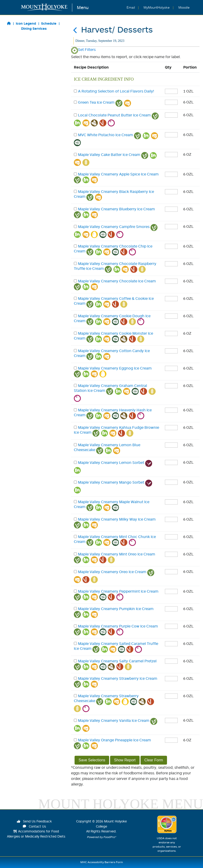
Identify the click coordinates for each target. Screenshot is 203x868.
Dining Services (34, 28)
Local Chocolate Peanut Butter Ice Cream (114, 115)
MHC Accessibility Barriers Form (102, 862)
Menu (83, 7)
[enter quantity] (171, 91)
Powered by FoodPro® (101, 837)
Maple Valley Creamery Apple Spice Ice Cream (118, 174)
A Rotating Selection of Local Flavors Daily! (116, 91)
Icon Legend (26, 23)
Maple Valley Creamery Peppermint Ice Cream (118, 591)
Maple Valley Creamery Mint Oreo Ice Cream (117, 554)
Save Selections (92, 760)
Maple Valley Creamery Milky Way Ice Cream (117, 519)
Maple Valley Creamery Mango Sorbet (111, 482)
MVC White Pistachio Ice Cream (106, 135)
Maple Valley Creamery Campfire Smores (114, 227)
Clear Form (154, 760)
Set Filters (83, 50)
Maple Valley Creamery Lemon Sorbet (111, 462)
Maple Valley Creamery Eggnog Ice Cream (115, 368)
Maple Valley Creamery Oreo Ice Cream (112, 572)
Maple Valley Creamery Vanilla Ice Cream (114, 720)
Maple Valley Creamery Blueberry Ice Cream (116, 209)
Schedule (49, 23)
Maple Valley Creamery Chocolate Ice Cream (117, 281)
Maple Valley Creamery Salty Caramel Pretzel (117, 661)
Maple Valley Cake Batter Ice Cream (109, 155)
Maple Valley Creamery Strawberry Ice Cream (118, 678)
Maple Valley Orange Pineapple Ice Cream (115, 740)
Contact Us (34, 826)
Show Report (125, 760)
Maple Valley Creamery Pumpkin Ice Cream (116, 609)
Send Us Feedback (34, 821)
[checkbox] (75, 91)
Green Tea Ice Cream (96, 102)
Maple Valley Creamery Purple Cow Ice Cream (118, 626)
